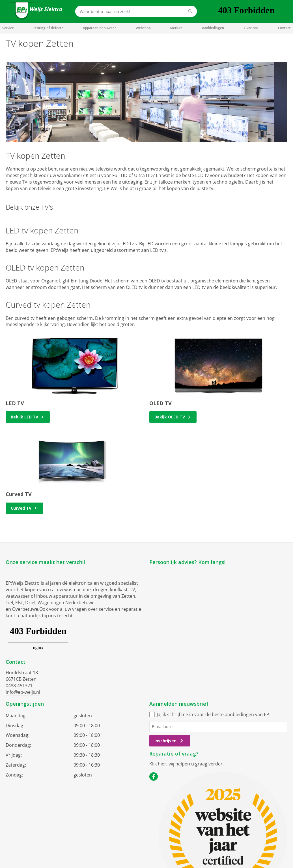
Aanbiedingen (213, 28)
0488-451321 (19, 686)
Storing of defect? (48, 28)
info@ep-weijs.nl (23, 692)
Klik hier (158, 764)
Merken (176, 28)
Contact (284, 28)
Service (8, 28)
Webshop (143, 28)
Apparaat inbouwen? (100, 28)
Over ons (251, 28)
